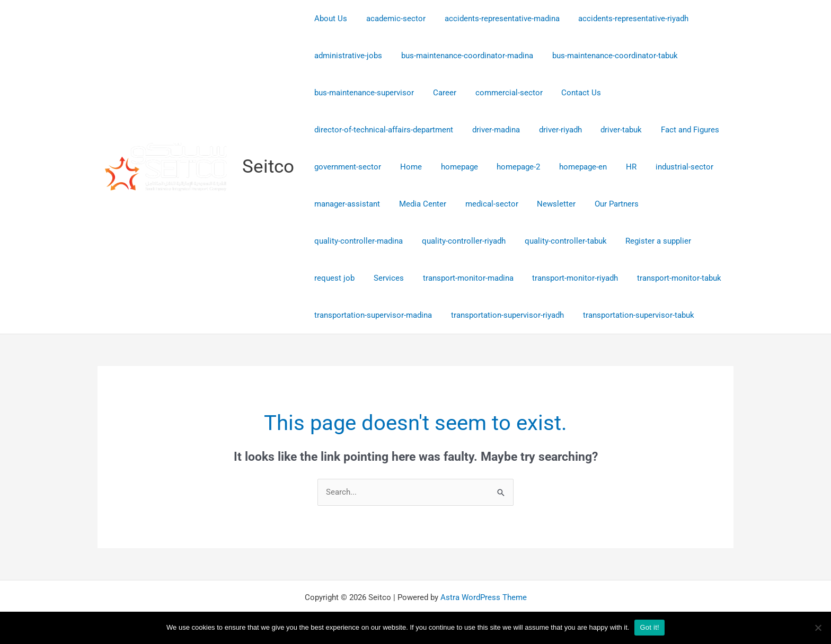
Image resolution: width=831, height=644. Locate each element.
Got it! (649, 627)
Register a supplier (648, 241)
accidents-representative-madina (494, 19)
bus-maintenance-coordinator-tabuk (607, 56)
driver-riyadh (552, 130)
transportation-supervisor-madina (372, 315)
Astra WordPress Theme (484, 597)
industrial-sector (664, 167)
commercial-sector (501, 93)
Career (440, 93)
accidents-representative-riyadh (623, 19)
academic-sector (391, 19)
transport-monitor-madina (460, 278)
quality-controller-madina (357, 241)
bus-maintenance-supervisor (363, 93)
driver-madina (491, 130)
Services (384, 278)
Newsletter (546, 204)
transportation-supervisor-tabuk (631, 315)
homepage (452, 167)
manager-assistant (346, 204)
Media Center (418, 204)
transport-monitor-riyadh (564, 278)
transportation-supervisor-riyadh (503, 315)
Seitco (268, 167)
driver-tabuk (611, 130)
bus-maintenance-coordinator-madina (462, 56)
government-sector (346, 167)
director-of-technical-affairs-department (382, 130)
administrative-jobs (347, 56)
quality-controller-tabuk (558, 241)
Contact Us (571, 93)
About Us (329, 19)
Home (406, 167)
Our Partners (603, 204)
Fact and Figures (676, 130)
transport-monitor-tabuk (665, 278)
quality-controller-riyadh (459, 241)
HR (614, 167)
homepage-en (569, 167)
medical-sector (484, 204)
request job (333, 278)
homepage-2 (508, 167)
